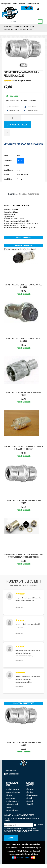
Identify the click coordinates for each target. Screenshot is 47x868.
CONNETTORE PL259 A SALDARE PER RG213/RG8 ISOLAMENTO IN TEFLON (24, 448)
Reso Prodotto (10, 798)
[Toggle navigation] (4, 22)
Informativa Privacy (12, 810)
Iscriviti (11, 838)
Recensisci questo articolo (22, 81)
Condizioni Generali (12, 804)
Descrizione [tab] (13, 194)
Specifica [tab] (23, 194)
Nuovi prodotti (6, 4)
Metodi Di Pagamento (12, 789)
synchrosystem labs (17, 854)
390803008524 (11, 771)
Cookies (8, 807)
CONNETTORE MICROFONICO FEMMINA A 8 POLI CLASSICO (23, 340)
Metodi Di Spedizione (12, 801)
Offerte (14, 4)
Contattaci (22, 4)
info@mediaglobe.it (12, 774)
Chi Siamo (9, 795)
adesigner (34, 854)
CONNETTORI (18, 26)
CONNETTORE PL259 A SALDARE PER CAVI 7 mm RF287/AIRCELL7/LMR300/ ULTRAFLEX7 (24, 556)
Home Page (8, 26)
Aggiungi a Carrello (17, 125)
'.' (4, 707)
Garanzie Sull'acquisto (13, 792)
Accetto (41, 825)
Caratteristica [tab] (34, 194)
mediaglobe (36, 844)
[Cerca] (23, 21)
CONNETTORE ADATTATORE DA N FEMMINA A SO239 (23, 502)
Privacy (28, 828)
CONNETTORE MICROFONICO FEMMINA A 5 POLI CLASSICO (23, 286)
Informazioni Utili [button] (33, 4)
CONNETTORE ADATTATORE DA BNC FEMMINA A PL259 (24, 394)
